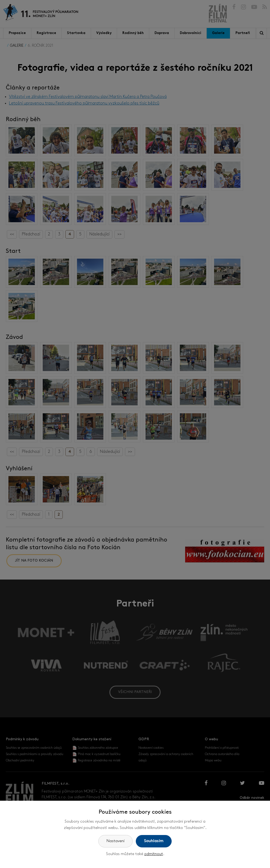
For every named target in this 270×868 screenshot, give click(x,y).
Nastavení (115, 841)
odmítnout (154, 854)
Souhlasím (154, 841)
